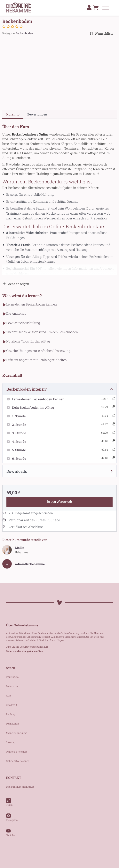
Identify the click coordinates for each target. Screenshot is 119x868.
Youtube (10, 831)
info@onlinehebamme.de (20, 787)
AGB (8, 695)
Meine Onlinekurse (16, 733)
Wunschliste (102, 33)
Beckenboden (24, 33)
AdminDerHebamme (30, 564)
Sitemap (11, 742)
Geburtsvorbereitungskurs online (24, 651)
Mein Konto (12, 724)
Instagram (12, 815)
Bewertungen (37, 114)
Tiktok (10, 800)
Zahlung (11, 714)
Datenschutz (13, 686)
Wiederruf (12, 705)
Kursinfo (13, 114)
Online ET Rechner (16, 752)
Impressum (12, 677)
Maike (20, 548)
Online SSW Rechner (17, 761)
